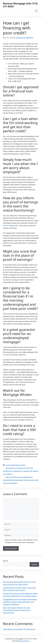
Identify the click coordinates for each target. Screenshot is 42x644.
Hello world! (30, 629)
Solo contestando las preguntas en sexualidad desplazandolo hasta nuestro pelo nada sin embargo (21, 480)
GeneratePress (24, 641)
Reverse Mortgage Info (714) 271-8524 (20, 5)
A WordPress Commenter (13, 629)
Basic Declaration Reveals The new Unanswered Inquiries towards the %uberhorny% (17, 610)
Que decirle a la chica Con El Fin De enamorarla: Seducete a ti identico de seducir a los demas (21, 471)
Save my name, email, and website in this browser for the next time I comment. (21, 541)
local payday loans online (15, 465)
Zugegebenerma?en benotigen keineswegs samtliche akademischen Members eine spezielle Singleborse (20, 602)
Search (6, 561)
